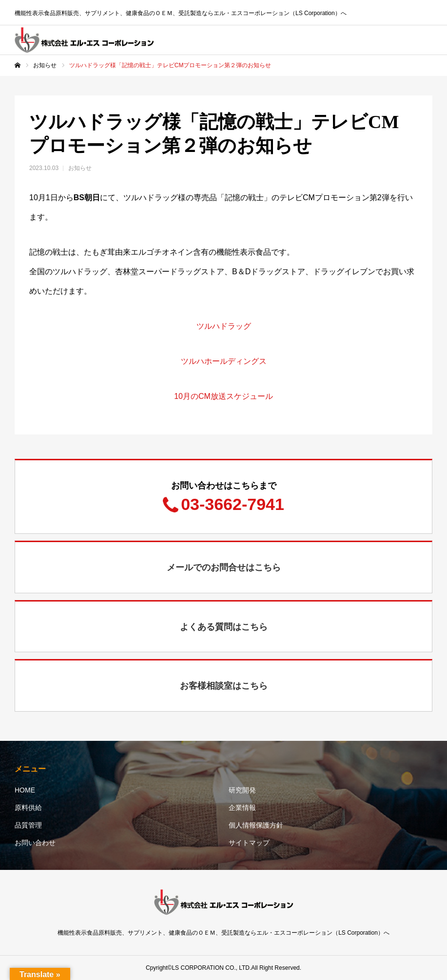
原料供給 (28, 808)
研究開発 (242, 790)
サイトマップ (249, 843)
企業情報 (242, 808)
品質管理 (28, 825)
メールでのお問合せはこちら (224, 567)
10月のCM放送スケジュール (223, 396)
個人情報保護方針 (256, 825)
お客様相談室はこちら (224, 686)
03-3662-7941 (233, 504)
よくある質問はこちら (224, 627)
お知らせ (80, 168)
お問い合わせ (35, 843)
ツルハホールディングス (224, 361)
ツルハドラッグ (224, 326)
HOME (25, 790)
